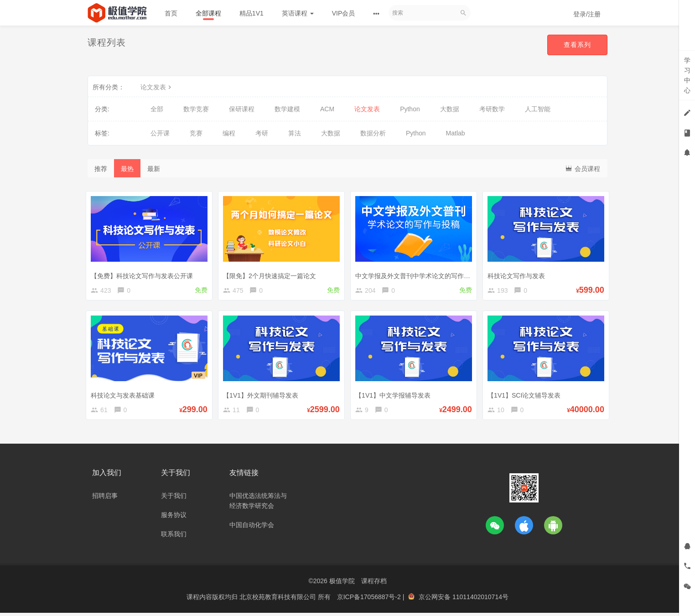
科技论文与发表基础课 (124, 395)
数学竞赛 (196, 109)
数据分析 (373, 133)
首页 (171, 13)
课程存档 (374, 584)
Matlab (456, 133)
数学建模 (287, 109)
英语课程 (298, 13)
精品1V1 (252, 13)
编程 (229, 133)
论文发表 (157, 87)
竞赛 (196, 133)
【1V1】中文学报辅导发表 (395, 395)
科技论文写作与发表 (518, 274)
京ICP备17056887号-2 (370, 600)
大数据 (450, 109)
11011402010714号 (480, 600)
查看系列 (577, 45)
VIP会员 (344, 13)
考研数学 (492, 109)
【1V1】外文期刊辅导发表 (262, 395)
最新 (154, 169)
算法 (295, 133)
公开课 (160, 133)
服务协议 (174, 518)
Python (410, 109)
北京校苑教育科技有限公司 (279, 600)
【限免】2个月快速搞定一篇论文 (271, 274)
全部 (157, 109)
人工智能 (538, 109)
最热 (127, 169)
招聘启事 (105, 499)
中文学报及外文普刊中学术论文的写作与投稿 (421, 274)
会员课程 (582, 168)
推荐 (101, 169)
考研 (262, 133)
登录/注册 (587, 14)
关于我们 (174, 499)
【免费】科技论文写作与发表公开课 (144, 274)
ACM (327, 109)
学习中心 (687, 75)
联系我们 (174, 537)
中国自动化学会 (252, 528)
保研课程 (242, 109)
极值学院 (342, 584)
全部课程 (208, 13)
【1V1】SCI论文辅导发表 (526, 395)
